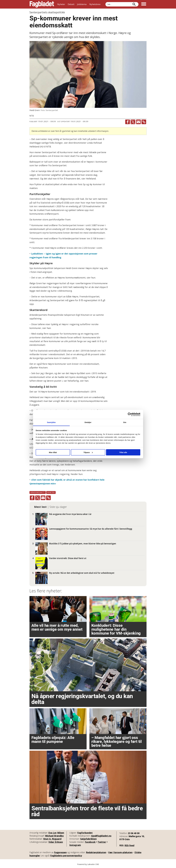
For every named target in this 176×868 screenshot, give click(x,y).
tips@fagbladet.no (101, 836)
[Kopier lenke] (144, 122)
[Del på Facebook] (128, 122)
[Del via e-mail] (138, 122)
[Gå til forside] (42, 4)
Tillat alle (123, 452)
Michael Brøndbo (54, 836)
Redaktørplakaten (96, 852)
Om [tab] (125, 422)
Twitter (102, 842)
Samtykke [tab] (51, 422)
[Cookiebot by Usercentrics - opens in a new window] (130, 414)
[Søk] (134, 4)
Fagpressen (60, 852)
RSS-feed (129, 845)
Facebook (90, 842)
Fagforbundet (85, 833)
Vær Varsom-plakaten (120, 852)
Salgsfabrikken (88, 839)
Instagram (75, 845)
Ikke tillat (53, 452)
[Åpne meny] (144, 4)
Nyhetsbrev (95, 4)
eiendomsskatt (38, 492)
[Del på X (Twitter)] (133, 122)
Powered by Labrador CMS (88, 864)
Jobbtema (82, 4)
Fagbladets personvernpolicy (66, 856)
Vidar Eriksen (56, 842)
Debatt (71, 4)
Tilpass (88, 452)
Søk (105, 2)
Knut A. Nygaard (52, 839)
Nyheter (61, 4)
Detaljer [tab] (88, 422)
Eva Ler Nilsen (56, 833)
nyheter (51, 492)
